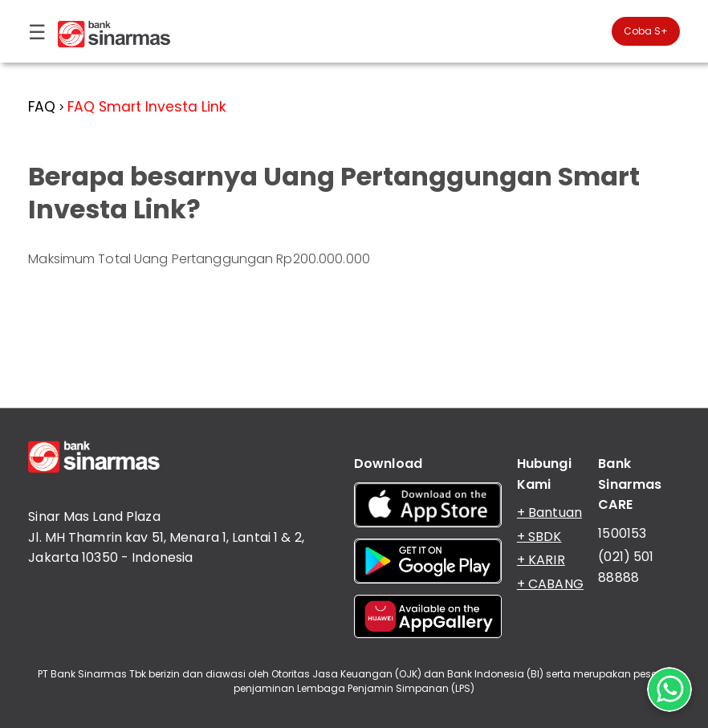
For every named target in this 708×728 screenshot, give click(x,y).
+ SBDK (539, 537)
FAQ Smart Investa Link (147, 107)
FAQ (42, 107)
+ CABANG (550, 584)
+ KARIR (541, 560)
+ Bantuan (549, 512)
